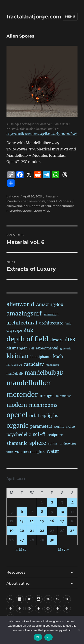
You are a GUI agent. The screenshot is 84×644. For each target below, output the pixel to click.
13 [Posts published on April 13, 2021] (22, 521)
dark (27, 206)
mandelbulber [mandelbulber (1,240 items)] (29, 383)
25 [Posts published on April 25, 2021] (72, 530)
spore (38, 210)
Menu (70, 16)
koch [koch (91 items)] (58, 357)
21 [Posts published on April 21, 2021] (32, 530)
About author (19, 583)
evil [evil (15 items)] (31, 348)
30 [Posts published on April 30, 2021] (52, 540)
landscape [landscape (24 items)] (14, 364)
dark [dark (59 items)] (28, 330)
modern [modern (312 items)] (17, 405)
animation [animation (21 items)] (51, 314)
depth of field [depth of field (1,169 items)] (27, 339)
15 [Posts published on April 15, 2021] (42, 521)
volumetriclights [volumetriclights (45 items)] (30, 452)
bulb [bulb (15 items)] (68, 323)
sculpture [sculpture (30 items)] (55, 435)
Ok (38, 637)
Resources (16, 572)
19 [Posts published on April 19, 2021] (12, 530)
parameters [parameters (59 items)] (41, 426)
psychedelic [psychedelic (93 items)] (19, 434)
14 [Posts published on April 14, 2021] (32, 521)
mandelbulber (63, 206)
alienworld (14, 206)
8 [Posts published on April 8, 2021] (42, 512)
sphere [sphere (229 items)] (38, 443)
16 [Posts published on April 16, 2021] (52, 521)
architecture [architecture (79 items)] (51, 323)
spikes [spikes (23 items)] (53, 444)
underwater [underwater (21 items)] (68, 444)
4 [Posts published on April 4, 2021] (72, 502)
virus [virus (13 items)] (10, 452)
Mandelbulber (17, 201)
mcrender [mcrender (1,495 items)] (22, 395)
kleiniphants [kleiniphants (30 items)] (41, 357)
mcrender (14, 210)
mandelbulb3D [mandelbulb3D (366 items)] (44, 373)
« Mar (21, 549)
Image (51, 196)
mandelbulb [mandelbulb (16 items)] (15, 374)
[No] (78, 630)
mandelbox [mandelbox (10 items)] (52, 365)
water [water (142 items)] (53, 451)
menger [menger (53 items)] (47, 396)
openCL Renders (59, 201)
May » (63, 549)
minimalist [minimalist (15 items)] (63, 396)
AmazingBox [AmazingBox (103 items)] (50, 304)
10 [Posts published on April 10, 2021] (62, 512)
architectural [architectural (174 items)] (22, 323)
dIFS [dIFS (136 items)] (70, 340)
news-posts (37, 201)
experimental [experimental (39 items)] (47, 348)
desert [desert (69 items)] (57, 340)
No (48, 637)
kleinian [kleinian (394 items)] (17, 356)
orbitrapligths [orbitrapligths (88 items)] (44, 416)
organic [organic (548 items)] (17, 426)
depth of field (41, 206)
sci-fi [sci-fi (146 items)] (39, 434)
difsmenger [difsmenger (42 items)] (17, 348)
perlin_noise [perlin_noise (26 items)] (65, 427)
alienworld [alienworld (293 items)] (20, 304)
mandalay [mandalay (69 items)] (34, 364)
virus (47, 210)
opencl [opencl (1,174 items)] (17, 415)
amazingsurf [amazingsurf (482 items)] (24, 313)
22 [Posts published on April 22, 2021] (42, 530)
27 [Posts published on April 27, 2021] (22, 540)
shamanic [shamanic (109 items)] (17, 443)
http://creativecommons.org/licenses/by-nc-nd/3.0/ (42, 134)
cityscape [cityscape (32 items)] (14, 330)
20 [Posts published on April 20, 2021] (22, 530)
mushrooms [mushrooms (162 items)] (43, 405)
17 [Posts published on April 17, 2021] (62, 521)
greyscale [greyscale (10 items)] (66, 349)
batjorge (13, 196)
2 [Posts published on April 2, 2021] (52, 502)
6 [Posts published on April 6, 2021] (22, 512)
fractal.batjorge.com (34, 17)
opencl (27, 210)
